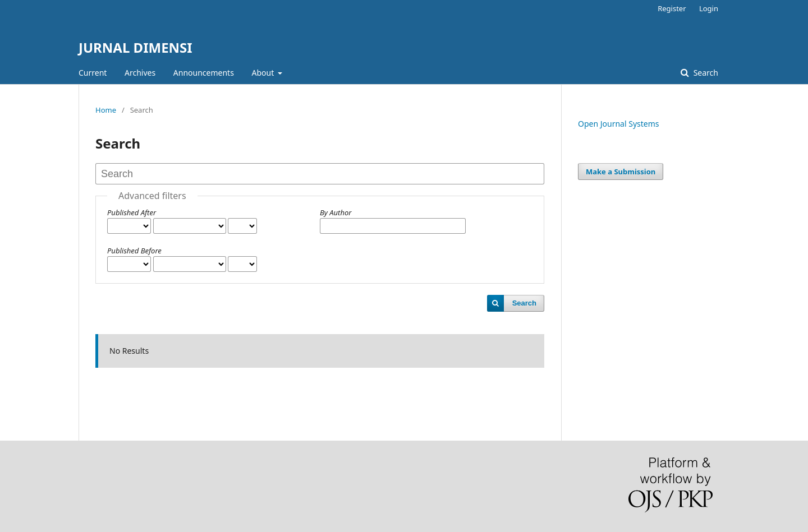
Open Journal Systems (619, 124)
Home (106, 110)
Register (672, 8)
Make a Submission (621, 172)
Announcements (204, 73)
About (264, 73)
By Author (336, 212)
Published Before (134, 251)
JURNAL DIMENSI (136, 47)
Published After (132, 212)
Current (93, 73)
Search (705, 73)
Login (709, 8)
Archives (140, 73)
